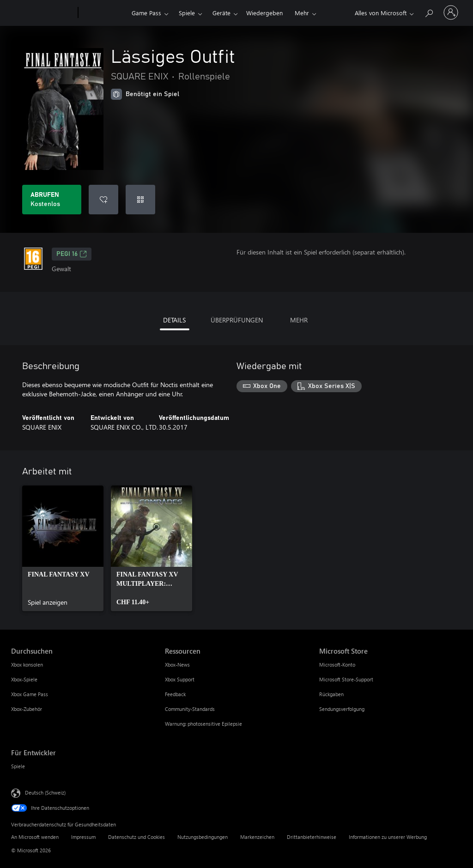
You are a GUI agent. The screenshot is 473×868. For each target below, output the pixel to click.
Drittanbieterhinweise (312, 837)
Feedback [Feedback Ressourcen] (175, 694)
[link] (63, 548)
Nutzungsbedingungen (203, 837)
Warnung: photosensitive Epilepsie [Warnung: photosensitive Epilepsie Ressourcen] (203, 724)
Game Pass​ (146, 13)
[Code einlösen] (140, 200)
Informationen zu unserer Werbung (388, 837)
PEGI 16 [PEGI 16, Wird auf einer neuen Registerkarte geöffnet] (72, 254)
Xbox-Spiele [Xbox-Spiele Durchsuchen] (24, 679)
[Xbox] (104, 13)
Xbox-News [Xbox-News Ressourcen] (177, 665)
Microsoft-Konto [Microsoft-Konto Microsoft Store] (337, 665)
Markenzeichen (257, 837)
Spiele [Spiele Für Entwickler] (18, 766)
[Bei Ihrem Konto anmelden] (451, 12)
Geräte (221, 13)
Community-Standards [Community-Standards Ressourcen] (190, 709)
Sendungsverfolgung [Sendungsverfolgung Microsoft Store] (342, 709)
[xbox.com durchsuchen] (429, 12)
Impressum (83, 837)
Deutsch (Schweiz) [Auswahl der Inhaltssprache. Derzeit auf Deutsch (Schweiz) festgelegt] (45, 792)
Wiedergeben (264, 13)
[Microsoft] (43, 13)
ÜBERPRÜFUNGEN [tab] (237, 320)
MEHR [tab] (299, 320)
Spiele (187, 13)
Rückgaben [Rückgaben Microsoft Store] (331, 694)
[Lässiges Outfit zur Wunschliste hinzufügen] (103, 200)
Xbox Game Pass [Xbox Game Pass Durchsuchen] (30, 694)
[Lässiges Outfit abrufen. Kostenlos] (52, 200)
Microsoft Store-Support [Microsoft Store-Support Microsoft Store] (346, 679)
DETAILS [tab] (174, 320)
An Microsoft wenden (35, 837)
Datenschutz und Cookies (136, 837)
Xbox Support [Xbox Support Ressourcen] (180, 679)
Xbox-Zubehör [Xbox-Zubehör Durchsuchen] (27, 709)
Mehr (302, 13)
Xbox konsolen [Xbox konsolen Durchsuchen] (27, 665)
